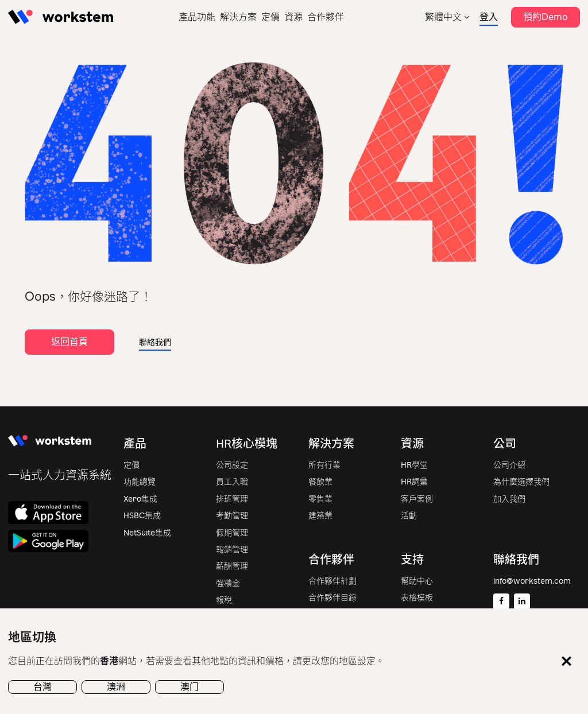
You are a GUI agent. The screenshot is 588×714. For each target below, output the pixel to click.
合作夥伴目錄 (332, 598)
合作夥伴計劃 (332, 581)
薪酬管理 (232, 566)
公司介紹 (509, 465)
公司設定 (232, 465)
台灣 (42, 687)
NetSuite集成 (147, 533)
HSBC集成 (142, 516)
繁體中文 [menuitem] (443, 17)
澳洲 (116, 687)
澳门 (189, 687)
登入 (489, 17)
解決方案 (238, 17)
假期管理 (232, 533)
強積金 (228, 583)
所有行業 (324, 465)
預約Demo (546, 17)
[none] (447, 17)
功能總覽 (140, 482)
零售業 (320, 499)
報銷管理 (232, 550)
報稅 (224, 600)
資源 (293, 17)
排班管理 (232, 499)
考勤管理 (232, 516)
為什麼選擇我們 (521, 482)
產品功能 (197, 17)
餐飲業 (320, 482)
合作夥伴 (326, 17)
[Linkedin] (522, 602)
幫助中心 (417, 581)
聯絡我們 (155, 342)
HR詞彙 (414, 482)
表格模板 (417, 598)
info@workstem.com (532, 581)
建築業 (320, 516)
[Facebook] (501, 602)
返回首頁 (69, 342)
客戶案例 (417, 499)
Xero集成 (140, 499)
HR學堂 (414, 465)
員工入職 (232, 482)
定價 (270, 17)
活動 (409, 516)
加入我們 (509, 499)
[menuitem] (447, 17)
